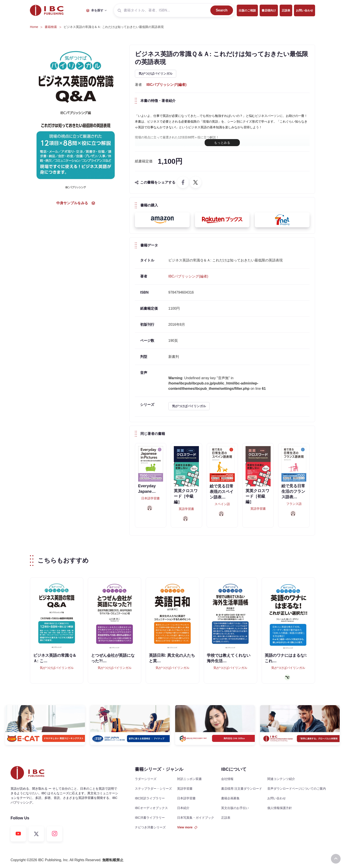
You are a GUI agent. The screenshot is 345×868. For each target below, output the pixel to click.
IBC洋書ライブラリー (150, 818)
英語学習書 (185, 789)
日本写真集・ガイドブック (196, 818)
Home (34, 27)
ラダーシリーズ (146, 779)
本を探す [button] (95, 10)
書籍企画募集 (230, 798)
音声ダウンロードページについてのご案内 (297, 789)
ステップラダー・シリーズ (153, 789)
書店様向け (269, 10)
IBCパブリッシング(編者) (166, 85)
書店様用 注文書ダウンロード (242, 789)
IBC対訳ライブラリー (150, 798)
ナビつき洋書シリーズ (150, 827)
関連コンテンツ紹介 (281, 779)
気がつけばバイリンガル (156, 74)
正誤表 (286, 10)
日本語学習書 (186, 798)
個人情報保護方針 (280, 808)
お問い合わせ (305, 10)
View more (187, 827)
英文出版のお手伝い (235, 808)
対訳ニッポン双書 (189, 779)
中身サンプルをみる (76, 203)
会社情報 (227, 779)
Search (222, 10)
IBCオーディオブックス (151, 808)
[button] (162, 220)
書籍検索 (51, 27)
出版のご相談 (247, 10)
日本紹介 (183, 808)
